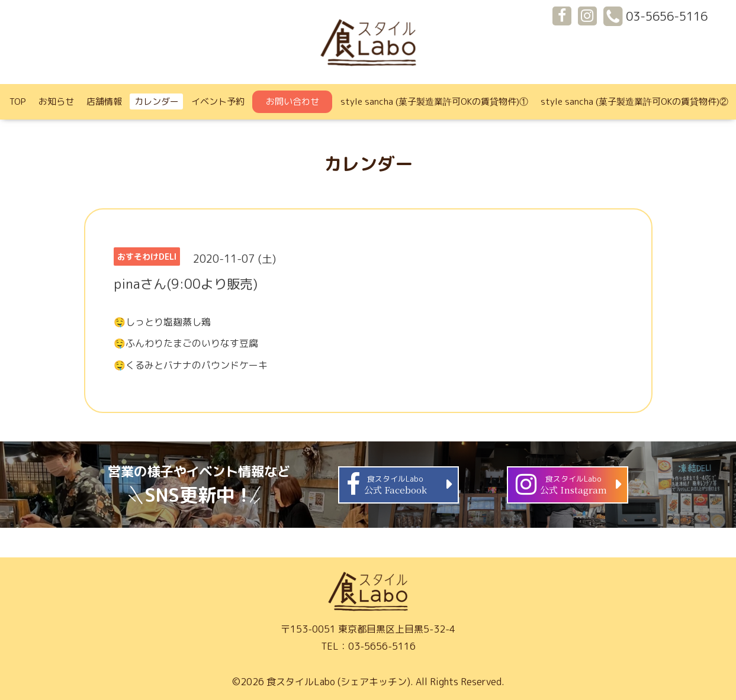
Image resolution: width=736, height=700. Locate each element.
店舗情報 (104, 101)
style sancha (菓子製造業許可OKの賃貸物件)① (434, 101)
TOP (18, 101)
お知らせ (56, 101)
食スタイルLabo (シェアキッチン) (338, 682)
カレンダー (157, 101)
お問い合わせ (293, 101)
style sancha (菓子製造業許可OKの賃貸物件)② (634, 101)
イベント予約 (218, 101)
